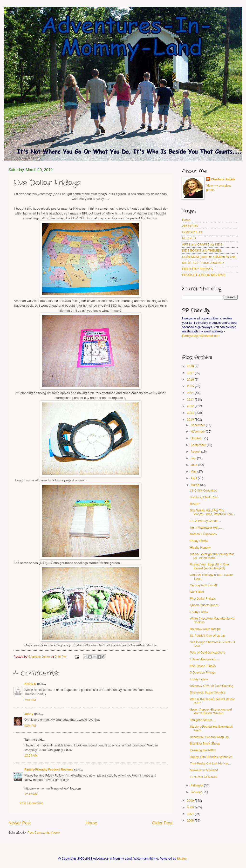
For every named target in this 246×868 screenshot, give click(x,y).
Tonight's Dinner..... (203, 720)
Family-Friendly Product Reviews (49, 769)
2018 (191, 366)
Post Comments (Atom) (44, 832)
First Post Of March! (204, 777)
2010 (191, 419)
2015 (191, 386)
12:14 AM (31, 794)
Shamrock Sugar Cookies (207, 692)
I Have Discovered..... (205, 659)
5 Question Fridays (203, 672)
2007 (191, 814)
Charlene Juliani (223, 179)
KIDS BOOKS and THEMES (202, 250)
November (198, 431)
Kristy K (30, 684)
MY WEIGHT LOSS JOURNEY (203, 263)
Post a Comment (31, 803)
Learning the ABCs (203, 750)
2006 (191, 820)
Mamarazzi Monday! (204, 770)
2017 (191, 373)
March (195, 485)
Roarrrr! (195, 504)
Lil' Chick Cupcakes (203, 490)
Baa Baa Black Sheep (205, 743)
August (196, 451)
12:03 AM (31, 755)
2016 (191, 379)
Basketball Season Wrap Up (209, 737)
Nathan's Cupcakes (203, 534)
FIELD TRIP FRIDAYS (197, 269)
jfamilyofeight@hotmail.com (201, 336)
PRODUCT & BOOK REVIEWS (204, 275)
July (194, 458)
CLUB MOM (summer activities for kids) (209, 257)
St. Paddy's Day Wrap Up (207, 636)
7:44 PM (30, 700)
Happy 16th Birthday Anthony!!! (211, 757)
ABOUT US (190, 226)
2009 (191, 800)
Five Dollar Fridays (203, 599)
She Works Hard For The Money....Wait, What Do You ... (213, 512)
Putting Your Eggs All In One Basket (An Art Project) (209, 566)
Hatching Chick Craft (204, 497)
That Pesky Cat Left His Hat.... (211, 763)
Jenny (29, 714)
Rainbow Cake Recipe (205, 629)
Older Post (162, 823)
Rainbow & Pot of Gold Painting (212, 686)
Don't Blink (197, 592)
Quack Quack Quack (204, 605)
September (199, 445)
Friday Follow (199, 541)
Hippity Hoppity (200, 547)
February (197, 785)
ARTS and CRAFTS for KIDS (202, 244)
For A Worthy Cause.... (205, 521)
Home (91, 823)
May (194, 471)
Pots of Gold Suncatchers (207, 652)
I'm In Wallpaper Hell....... (207, 528)
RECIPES (189, 238)
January (196, 792)
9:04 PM (30, 726)
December (198, 425)
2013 (191, 399)
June (194, 465)
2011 (191, 413)
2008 (191, 807)
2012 (191, 406)
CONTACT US (192, 232)
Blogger (182, 858)
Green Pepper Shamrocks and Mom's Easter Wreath (211, 711)
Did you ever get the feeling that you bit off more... (212, 556)
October (196, 438)
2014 (191, 393)
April (194, 478)
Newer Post (20, 823)
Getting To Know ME (204, 585)
